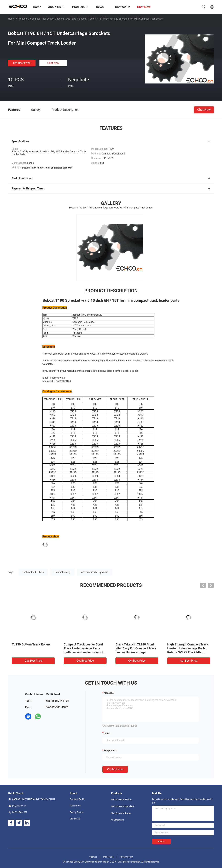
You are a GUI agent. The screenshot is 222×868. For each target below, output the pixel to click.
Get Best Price (22, 63)
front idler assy (62, 572)
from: (107, 733)
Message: (109, 693)
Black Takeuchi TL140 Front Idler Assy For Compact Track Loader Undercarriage (136, 648)
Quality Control (77, 812)
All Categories (117, 820)
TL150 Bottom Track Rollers (31, 644)
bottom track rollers (33, 572)
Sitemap (93, 857)
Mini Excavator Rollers (121, 800)
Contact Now (115, 769)
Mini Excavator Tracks (121, 813)
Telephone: (110, 751)
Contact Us (75, 819)
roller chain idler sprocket (95, 572)
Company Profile (77, 799)
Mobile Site (108, 857)
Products (23, 19)
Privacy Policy (126, 857)
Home (11, 19)
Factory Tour (76, 806)
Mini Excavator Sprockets (123, 806)
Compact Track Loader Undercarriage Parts (53, 19)
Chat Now (53, 63)
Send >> (161, 842)
